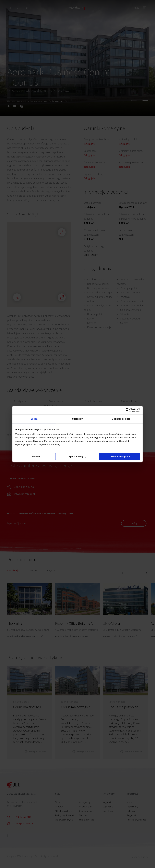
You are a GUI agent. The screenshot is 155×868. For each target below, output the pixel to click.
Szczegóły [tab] (77, 419)
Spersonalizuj (78, 456)
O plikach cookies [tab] (121, 419)
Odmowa (35, 456)
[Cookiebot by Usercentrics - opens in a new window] (128, 410)
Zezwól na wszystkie (120, 456)
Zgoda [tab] (34, 419)
